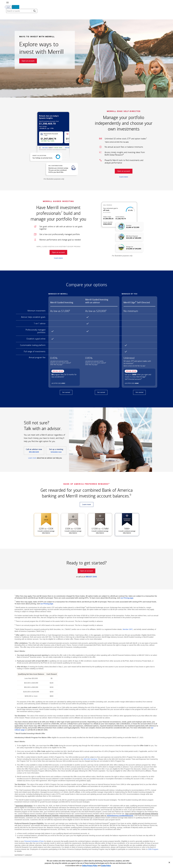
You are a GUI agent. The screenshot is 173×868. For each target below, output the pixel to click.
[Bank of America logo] (75, 2)
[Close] (169, 862)
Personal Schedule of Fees (34, 842)
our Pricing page (127, 599)
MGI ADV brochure (90, 760)
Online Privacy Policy (90, 866)
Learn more (124, 178)
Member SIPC (128, 630)
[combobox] (152, 17)
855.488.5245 (34, 453)
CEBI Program (153, 850)
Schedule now (56, 453)
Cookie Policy (106, 866)
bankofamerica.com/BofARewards (120, 817)
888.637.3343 (91, 578)
